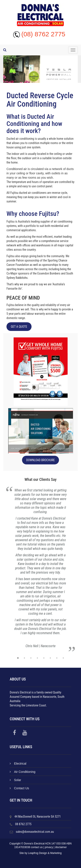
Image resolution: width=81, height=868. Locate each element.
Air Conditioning (23, 772)
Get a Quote (19, 327)
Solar (15, 780)
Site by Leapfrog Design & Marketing (40, 853)
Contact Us (19, 788)
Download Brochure (41, 460)
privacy (49, 847)
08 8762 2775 (23, 824)
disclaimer (61, 847)
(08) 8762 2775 (43, 34)
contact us (37, 847)
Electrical (18, 764)
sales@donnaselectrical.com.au (35, 832)
